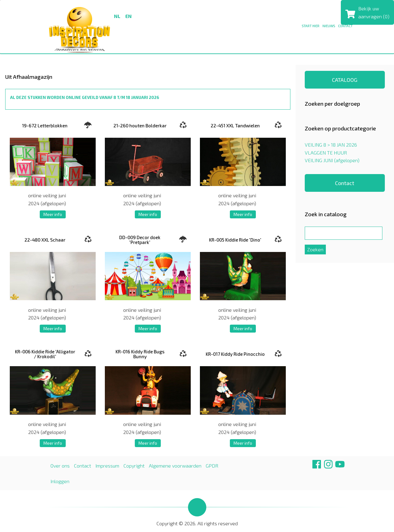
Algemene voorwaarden (175, 466)
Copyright (134, 466)
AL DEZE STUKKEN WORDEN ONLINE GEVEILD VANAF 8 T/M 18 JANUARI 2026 (85, 97)
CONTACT (345, 26)
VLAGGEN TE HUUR (326, 153)
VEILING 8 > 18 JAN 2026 (331, 145)
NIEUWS (329, 26)
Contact (345, 183)
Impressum (107, 466)
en (129, 16)
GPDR (212, 466)
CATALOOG (345, 80)
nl (117, 16)
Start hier (311, 26)
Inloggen (60, 481)
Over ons (60, 466)
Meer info (53, 214)
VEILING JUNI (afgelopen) (332, 160)
